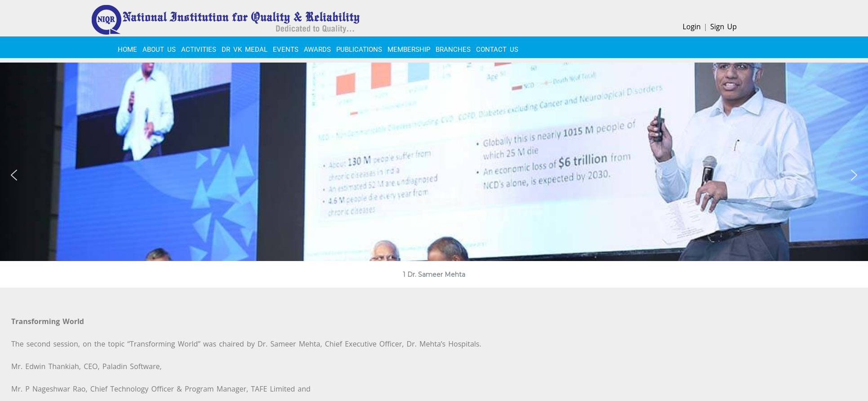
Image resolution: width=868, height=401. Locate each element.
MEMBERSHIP (409, 50)
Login (692, 27)
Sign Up (723, 27)
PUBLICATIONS (359, 50)
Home (127, 50)
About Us (159, 50)
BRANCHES (453, 50)
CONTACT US (497, 50)
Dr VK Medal (245, 50)
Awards (317, 50)
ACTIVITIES (199, 50)
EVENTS (286, 50)
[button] (14, 175)
